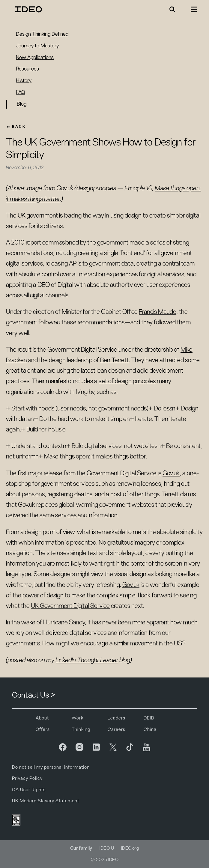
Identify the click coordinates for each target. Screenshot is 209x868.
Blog (22, 104)
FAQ (21, 92)
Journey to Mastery (37, 46)
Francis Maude (158, 312)
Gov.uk (171, 473)
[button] (172, 9)
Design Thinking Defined (42, 34)
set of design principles (127, 381)
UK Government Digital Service (70, 606)
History (24, 81)
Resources (27, 69)
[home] (27, 9)
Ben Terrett (114, 360)
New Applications (35, 58)
